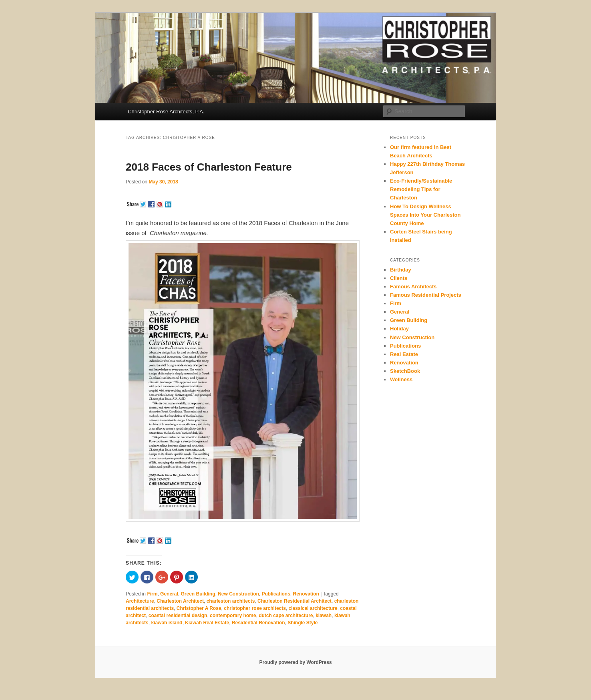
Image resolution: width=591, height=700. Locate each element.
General (169, 594)
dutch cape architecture (286, 616)
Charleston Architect (180, 601)
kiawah (324, 616)
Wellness (401, 379)
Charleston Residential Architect (294, 601)
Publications (276, 594)
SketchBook (405, 371)
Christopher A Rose (199, 608)
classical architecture (313, 608)
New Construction (238, 594)
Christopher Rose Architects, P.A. (166, 112)
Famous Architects (413, 287)
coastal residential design (178, 616)
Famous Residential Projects (426, 295)
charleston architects (231, 601)
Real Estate (404, 354)
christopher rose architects (255, 608)
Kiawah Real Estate (207, 623)
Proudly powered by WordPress (295, 662)
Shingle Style (303, 623)
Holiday (399, 329)
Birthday (401, 270)
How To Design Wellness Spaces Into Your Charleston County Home (425, 215)
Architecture (140, 601)
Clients (399, 278)
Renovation (306, 594)
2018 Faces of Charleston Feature (209, 167)
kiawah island (167, 623)
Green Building (198, 594)
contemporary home (233, 616)
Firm (152, 594)
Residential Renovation (258, 623)
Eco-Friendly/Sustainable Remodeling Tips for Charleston (421, 189)
